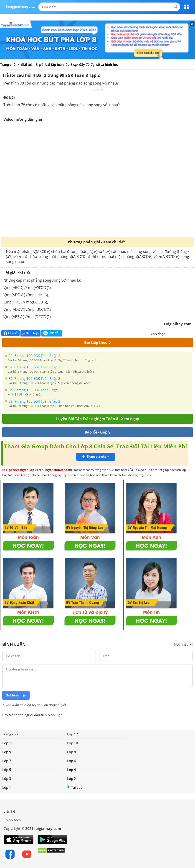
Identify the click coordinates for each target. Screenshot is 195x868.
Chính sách (12, 820)
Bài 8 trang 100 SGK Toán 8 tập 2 (34, 390)
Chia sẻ (10, 333)
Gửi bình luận (16, 695)
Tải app (75, 787)
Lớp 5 (7, 770)
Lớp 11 (8, 743)
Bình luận (30, 333)
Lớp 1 (7, 787)
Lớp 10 (73, 743)
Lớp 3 (7, 778)
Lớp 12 (73, 734)
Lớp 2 (72, 778)
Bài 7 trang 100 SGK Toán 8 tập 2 (34, 378)
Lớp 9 (7, 752)
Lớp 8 (72, 752)
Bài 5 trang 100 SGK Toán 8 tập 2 (34, 356)
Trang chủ (10, 734)
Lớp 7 (7, 761)
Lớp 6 (72, 761)
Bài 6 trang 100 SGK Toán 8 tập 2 (34, 367)
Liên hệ (9, 811)
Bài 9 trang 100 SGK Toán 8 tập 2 (34, 401)
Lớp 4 (72, 770)
